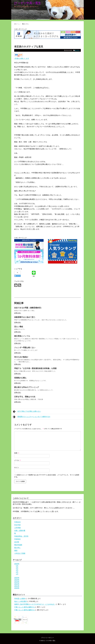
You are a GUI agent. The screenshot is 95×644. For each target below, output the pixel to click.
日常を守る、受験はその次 (25, 397)
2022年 (17, 584)
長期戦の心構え (20, 378)
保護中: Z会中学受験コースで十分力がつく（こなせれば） (35, 604)
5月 (17, 566)
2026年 (17, 564)
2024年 (17, 580)
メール (18, 460)
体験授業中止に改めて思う (25, 317)
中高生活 (17, 522)
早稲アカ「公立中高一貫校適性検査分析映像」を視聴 (35, 368)
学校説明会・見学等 (21, 536)
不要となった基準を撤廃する (24, 607)
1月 (17, 574)
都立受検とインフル (22, 336)
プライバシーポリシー (47, 638)
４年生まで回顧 (20, 553)
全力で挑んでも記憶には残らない (27, 412)
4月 (17, 568)
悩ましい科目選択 (21, 601)
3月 (17, 570)
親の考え (77, 50)
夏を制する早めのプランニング (27, 387)
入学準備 (17, 528)
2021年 (17, 586)
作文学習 (17, 525)
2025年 (17, 578)
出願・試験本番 (20, 531)
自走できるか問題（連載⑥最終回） (28, 308)
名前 (17, 453)
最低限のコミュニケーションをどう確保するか (32, 417)
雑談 (16, 550)
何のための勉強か (21, 357)
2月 (17, 572)
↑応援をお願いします (22, 58)
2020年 (17, 588)
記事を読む (18, 313)
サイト (17, 468)
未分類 (17, 542)
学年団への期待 (20, 599)
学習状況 (17, 539)
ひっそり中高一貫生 (28, 3)
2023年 (17, 582)
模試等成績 (18, 545)
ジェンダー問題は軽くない (25, 348)
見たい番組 (19, 327)
